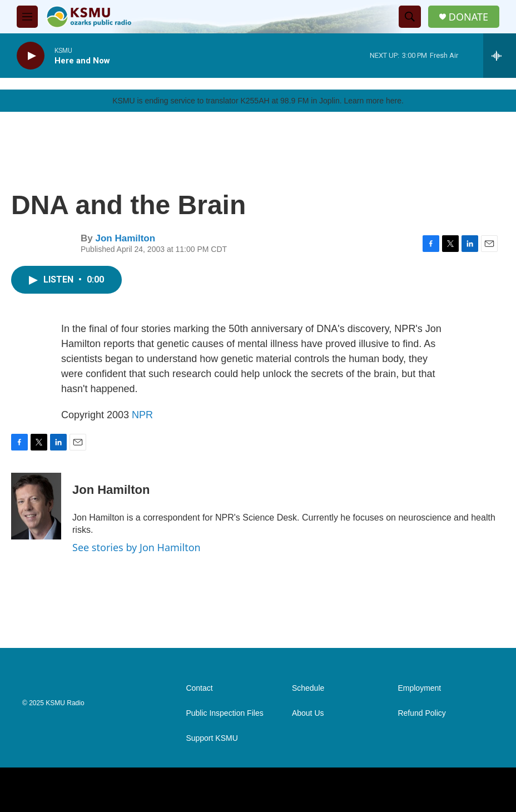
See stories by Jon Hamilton (137, 547)
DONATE (468, 17)
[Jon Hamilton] (36, 506)
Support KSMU (212, 738)
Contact (199, 688)
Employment (419, 688)
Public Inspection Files (224, 713)
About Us (308, 713)
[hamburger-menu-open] (27, 17)
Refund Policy (421, 713)
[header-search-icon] (410, 17)
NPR (142, 415)
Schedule (308, 688)
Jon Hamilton (125, 238)
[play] (31, 56)
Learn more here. (373, 101)
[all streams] (500, 56)
